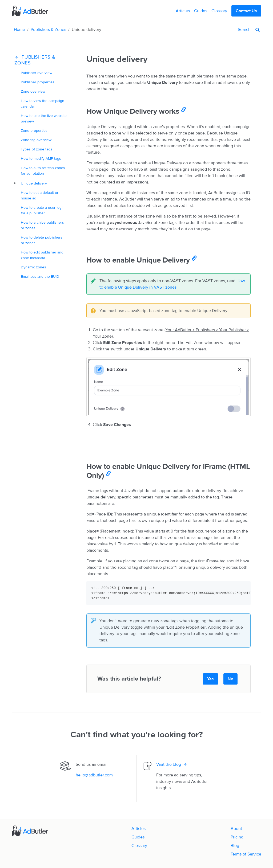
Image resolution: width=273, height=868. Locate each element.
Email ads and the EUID (40, 277)
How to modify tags (41, 159)
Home (19, 30)
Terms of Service (246, 854)
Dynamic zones (33, 267)
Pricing (237, 837)
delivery (34, 183)
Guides (201, 11)
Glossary (219, 11)
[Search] (224, 30)
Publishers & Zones (48, 30)
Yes (210, 679)
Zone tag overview (36, 140)
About (236, 829)
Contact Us (246, 11)
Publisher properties (38, 82)
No (230, 679)
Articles (183, 11)
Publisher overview (37, 73)
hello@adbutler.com (94, 775)
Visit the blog (169, 764)
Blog (235, 846)
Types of (37, 149)
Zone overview (33, 91)
